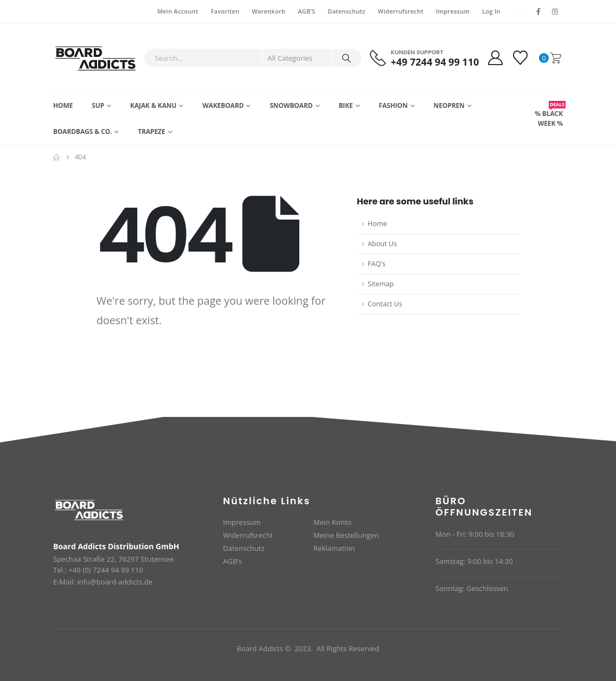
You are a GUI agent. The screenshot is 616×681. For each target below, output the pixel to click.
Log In (491, 11)
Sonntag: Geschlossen (472, 588)
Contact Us (385, 304)
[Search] (347, 58)
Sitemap (381, 284)
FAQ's (377, 264)
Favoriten (225, 11)
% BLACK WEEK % (549, 114)
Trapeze (151, 131)
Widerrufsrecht (401, 11)
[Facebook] (538, 11)
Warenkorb (268, 11)
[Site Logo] (96, 58)
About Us (382, 244)
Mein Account (178, 11)
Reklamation (334, 548)
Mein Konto (332, 522)
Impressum (453, 11)
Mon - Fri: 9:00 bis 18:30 (475, 534)
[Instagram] (555, 11)
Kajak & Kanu (153, 105)
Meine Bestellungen (346, 535)
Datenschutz (346, 11)
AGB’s (232, 561)
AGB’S (306, 11)
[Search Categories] (298, 58)
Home (63, 105)
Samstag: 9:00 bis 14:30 (474, 561)
